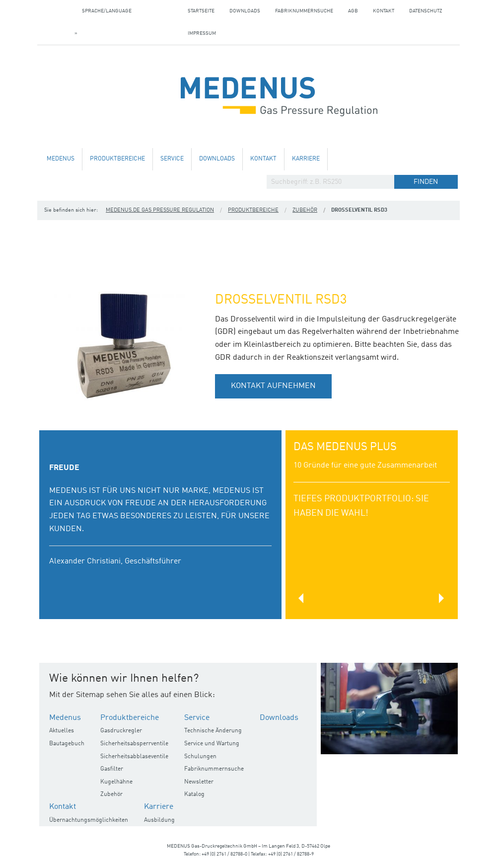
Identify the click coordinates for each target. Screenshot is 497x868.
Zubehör (305, 210)
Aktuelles (62, 731)
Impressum (202, 33)
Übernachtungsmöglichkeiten (89, 820)
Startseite (201, 11)
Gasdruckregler (121, 731)
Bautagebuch (67, 744)
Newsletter (199, 782)
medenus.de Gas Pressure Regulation (160, 210)
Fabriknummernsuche (304, 11)
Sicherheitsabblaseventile (134, 757)
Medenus (61, 159)
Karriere (306, 159)
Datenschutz (426, 11)
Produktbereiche (117, 159)
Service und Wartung (212, 744)
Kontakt (384, 11)
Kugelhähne (116, 782)
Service (172, 159)
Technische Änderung (213, 731)
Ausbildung (159, 820)
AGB (353, 11)
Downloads (245, 11)
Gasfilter (112, 769)
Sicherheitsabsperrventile (134, 744)
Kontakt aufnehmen (273, 386)
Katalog (194, 794)
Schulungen (200, 757)
